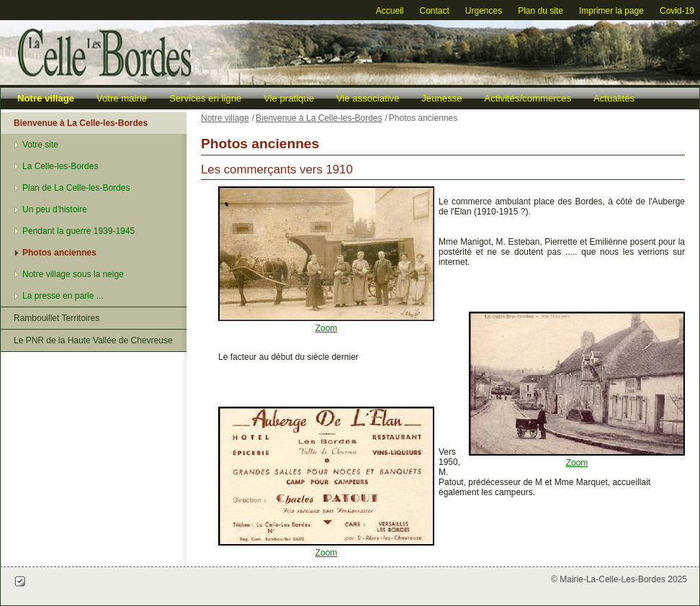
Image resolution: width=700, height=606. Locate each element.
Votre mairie (122, 98)
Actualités (614, 98)
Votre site (40, 145)
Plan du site (540, 11)
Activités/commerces (528, 98)
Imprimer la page (611, 11)
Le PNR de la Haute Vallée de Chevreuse (93, 340)
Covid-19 (677, 11)
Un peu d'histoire (55, 209)
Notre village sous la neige (73, 274)
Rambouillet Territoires (57, 318)
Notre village (46, 98)
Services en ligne (205, 98)
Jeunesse (441, 98)
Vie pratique (289, 98)
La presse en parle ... (63, 296)
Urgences (484, 11)
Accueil (390, 11)
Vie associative (368, 98)
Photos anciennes (59, 253)
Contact (434, 11)
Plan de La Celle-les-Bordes (76, 188)
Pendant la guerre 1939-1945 (78, 231)
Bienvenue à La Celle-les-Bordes (81, 123)
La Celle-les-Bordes (60, 166)
